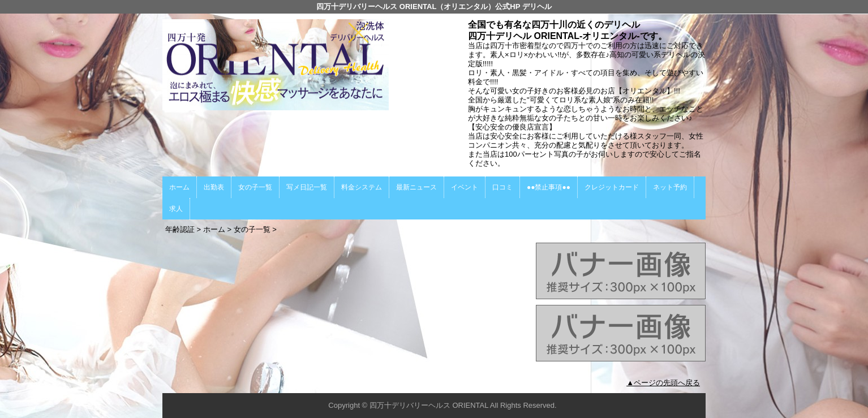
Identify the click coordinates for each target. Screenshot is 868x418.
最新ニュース (416, 187)
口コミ (502, 187)
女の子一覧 (255, 187)
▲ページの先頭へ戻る (663, 383)
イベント (465, 187)
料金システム (362, 187)
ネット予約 (670, 187)
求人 (176, 209)
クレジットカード (612, 187)
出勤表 (214, 187)
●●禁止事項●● (549, 187)
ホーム (179, 187)
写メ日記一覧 (307, 187)
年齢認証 (180, 229)
